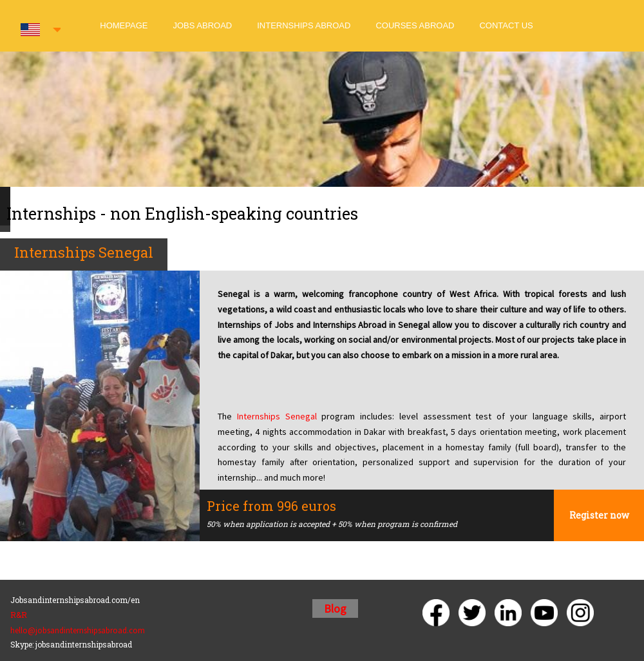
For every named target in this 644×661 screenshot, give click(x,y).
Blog (335, 608)
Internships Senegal (277, 416)
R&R (19, 615)
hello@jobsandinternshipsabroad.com (78, 630)
